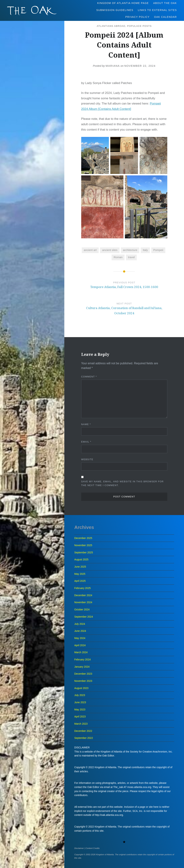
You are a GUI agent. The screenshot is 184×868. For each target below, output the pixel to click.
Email (86, 442)
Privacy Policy (138, 17)
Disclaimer (79, 848)
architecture (130, 250)
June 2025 (80, 567)
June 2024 (80, 631)
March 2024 (81, 652)
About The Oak (165, 3)
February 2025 (82, 588)
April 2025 (80, 581)
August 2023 (81, 688)
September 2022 (84, 738)
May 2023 (80, 710)
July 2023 (80, 695)
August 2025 (81, 559)
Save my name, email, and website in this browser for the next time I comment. (122, 483)
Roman (118, 257)
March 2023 (81, 724)
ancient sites (110, 250)
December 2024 (83, 595)
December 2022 (83, 731)
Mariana (113, 66)
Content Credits (93, 848)
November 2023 (83, 681)
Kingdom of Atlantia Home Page (123, 3)
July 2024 (80, 624)
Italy (145, 250)
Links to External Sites (157, 10)
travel (131, 257)
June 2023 (80, 702)
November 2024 (83, 602)
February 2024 (82, 660)
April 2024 (80, 645)
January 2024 (82, 667)
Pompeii (158, 250)
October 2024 (82, 609)
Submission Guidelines (115, 10)
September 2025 (84, 552)
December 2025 (83, 538)
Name (86, 424)
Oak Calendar (166, 17)
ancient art (90, 250)
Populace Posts (139, 26)
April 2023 (80, 717)
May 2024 (80, 638)
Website (87, 459)
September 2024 (84, 617)
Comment (89, 377)
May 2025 (80, 574)
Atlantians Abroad (111, 26)
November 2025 (83, 545)
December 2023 (83, 674)
